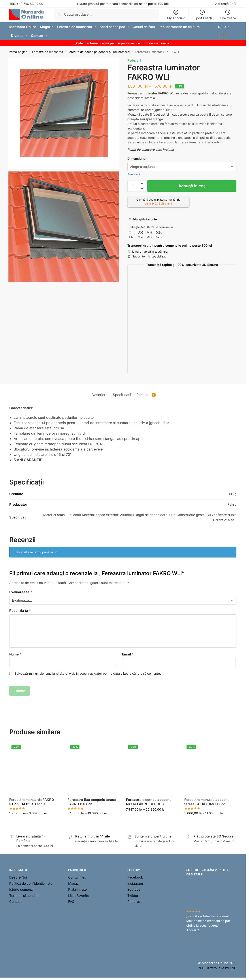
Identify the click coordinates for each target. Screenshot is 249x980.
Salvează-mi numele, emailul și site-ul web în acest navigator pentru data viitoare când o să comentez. (89, 673)
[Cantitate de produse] (133, 186)
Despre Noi (18, 877)
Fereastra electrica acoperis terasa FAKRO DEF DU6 (149, 802)
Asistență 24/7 (226, 4)
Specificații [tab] (122, 395)
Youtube (134, 889)
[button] (227, 31)
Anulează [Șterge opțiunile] (134, 174)
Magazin (75, 883)
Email (128, 654)
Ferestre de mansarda (48, 52)
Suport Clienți (202, 14)
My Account (176, 14)
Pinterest (135, 902)
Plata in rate (77, 889)
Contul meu (77, 877)
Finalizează (228, 14)
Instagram (135, 883)
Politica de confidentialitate (31, 883)
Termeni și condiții (24, 896)
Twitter (133, 896)
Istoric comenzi (21, 889)
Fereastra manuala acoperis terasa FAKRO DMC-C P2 (207, 802)
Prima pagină (18, 52)
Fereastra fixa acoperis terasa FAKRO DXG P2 (92, 802)
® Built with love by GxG (218, 968)
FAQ (71, 902)
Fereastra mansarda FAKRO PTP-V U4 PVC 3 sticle (32, 802)
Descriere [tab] (100, 395)
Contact (15, 902)
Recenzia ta (20, 611)
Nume (15, 654)
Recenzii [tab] (146, 395)
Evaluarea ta (21, 592)
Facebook (135, 877)
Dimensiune (136, 159)
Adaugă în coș (192, 186)
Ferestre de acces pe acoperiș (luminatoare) (99, 52)
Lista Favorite (79, 896)
